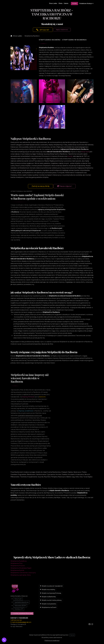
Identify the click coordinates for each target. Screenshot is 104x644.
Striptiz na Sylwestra (48, 604)
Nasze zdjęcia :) (65, 186)
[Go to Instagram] (92, 624)
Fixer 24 (72, 635)
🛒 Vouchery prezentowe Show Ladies (22, 613)
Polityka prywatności (52, 640)
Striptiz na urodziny (48, 589)
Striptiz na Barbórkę (48, 597)
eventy (70, 156)
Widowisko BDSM (20, 606)
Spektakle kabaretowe (22, 602)
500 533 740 (43, 30)
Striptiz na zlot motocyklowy (51, 600)
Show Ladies (18, 36)
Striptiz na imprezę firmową (50, 593)
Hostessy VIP (19, 609)
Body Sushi (85, 152)
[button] (4, 640)
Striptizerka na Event (48, 607)
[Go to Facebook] (89, 624)
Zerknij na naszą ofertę (41, 186)
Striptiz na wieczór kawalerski (51, 586)
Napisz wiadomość (62, 30)
